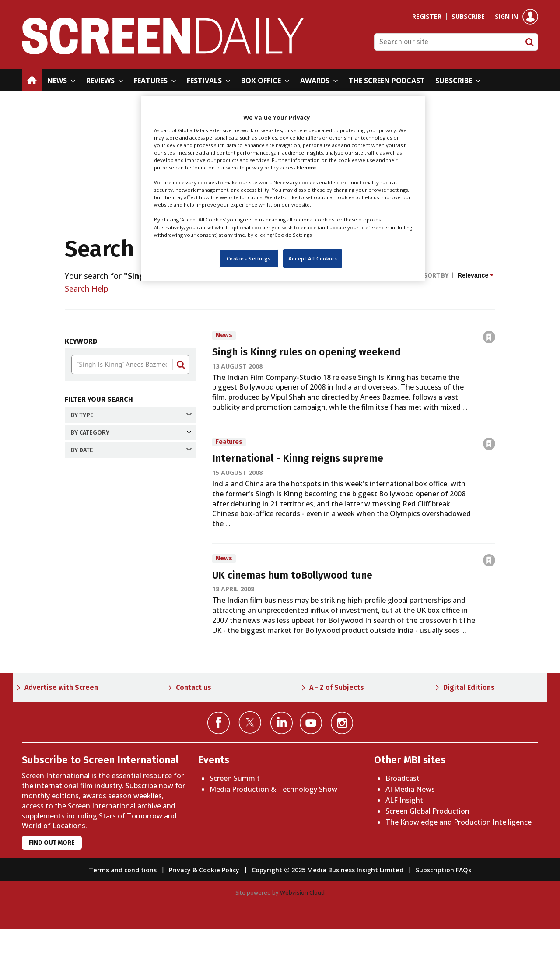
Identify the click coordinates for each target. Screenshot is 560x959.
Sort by (436, 276)
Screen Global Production (427, 841)
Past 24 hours (104, 542)
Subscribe (468, 17)
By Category (131, 477)
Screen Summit (235, 808)
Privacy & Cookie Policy (204, 900)
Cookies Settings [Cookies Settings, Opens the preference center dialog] (249, 258)
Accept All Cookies (313, 258)
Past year (97, 588)
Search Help (87, 288)
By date (131, 524)
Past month (101, 573)
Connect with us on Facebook (219, 753)
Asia (93, 495)
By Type (131, 415)
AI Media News (410, 819)
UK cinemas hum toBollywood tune (292, 575)
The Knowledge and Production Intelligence (458, 852)
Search (529, 42)
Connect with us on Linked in (282, 753)
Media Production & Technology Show (273, 819)
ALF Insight (404, 830)
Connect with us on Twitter (250, 752)
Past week (98, 557)
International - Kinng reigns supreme (298, 458)
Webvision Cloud (302, 923)
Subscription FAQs (443, 900)
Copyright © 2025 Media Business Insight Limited (327, 900)
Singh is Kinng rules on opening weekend (306, 352)
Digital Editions (469, 717)
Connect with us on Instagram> (342, 753)
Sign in (506, 17)
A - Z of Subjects (337, 717)
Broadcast (402, 808)
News (96, 433)
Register (427, 17)
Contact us (194, 717)
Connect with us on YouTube (311, 753)
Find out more (52, 873)
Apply (87, 648)
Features (101, 448)
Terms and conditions (123, 900)
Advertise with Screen (61, 717)
